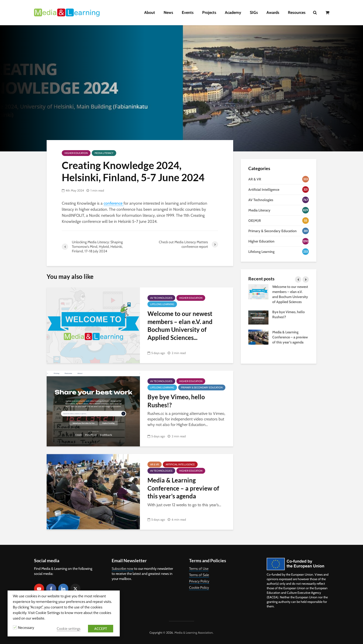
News (168, 12)
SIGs (254, 12)
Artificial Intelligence (180, 464)
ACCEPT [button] (101, 629)
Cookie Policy (199, 587)
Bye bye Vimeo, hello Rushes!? (176, 401)
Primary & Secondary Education (202, 387)
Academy (233, 12)
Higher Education (76, 153)
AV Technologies (161, 298)
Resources (297, 12)
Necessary (26, 628)
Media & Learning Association (194, 633)
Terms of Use (199, 569)
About (150, 12)
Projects (209, 12)
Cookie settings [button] (69, 629)
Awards (273, 12)
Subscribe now (123, 569)
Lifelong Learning (162, 304)
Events (188, 12)
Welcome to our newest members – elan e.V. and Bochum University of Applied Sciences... (180, 325)
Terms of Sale (199, 575)
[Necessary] (15, 627)
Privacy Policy (199, 581)
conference (114, 203)
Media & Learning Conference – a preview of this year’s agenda (183, 488)
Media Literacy (104, 153)
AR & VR (155, 464)
